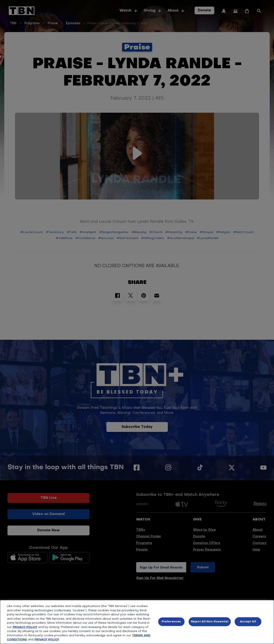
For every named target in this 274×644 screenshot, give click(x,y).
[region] (137, 622)
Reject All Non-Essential (210, 622)
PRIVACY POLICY (25, 627)
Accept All (248, 622)
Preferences (171, 622)
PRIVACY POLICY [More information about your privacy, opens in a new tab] (47, 640)
